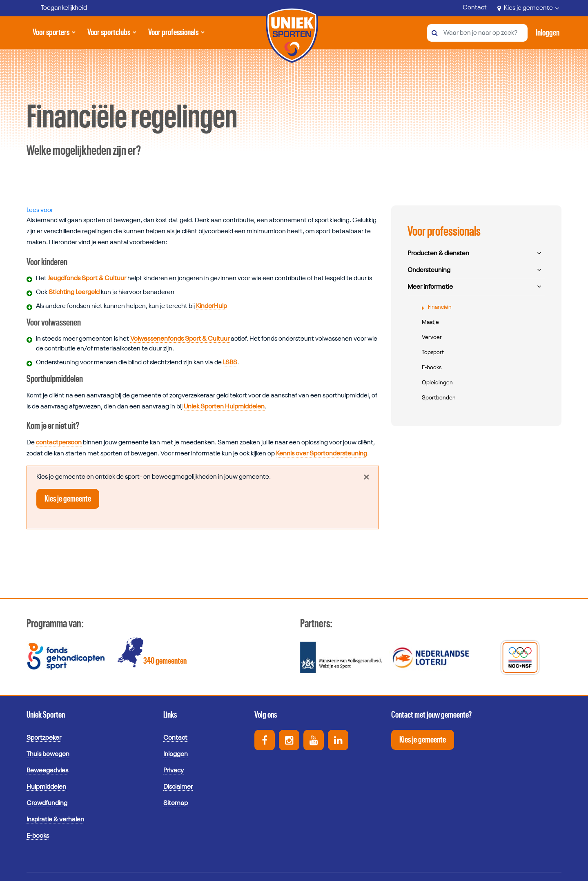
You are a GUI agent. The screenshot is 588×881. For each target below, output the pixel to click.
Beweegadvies (47, 771)
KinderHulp (212, 306)
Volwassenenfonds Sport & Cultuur (180, 339)
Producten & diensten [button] (438, 254)
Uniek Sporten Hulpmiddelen (224, 407)
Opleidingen (437, 383)
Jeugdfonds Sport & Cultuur (86, 279)
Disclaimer (178, 787)
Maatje (430, 322)
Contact (475, 8)
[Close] (366, 477)
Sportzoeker (44, 738)
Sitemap (176, 803)
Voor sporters (52, 36)
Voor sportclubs (109, 36)
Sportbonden (439, 398)
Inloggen (176, 754)
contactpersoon (59, 443)
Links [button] (170, 715)
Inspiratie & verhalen (55, 820)
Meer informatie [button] (430, 287)
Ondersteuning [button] (429, 270)
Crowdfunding (47, 803)
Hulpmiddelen (46, 787)
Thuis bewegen (48, 754)
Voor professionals (173, 36)
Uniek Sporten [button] (46, 715)
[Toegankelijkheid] (58, 8)
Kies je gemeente (528, 8)
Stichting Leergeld (74, 292)
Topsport (433, 352)
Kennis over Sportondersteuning (322, 454)
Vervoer (432, 337)
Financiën (440, 307)
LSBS (230, 363)
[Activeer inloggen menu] (548, 33)
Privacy (174, 771)
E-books (432, 368)
